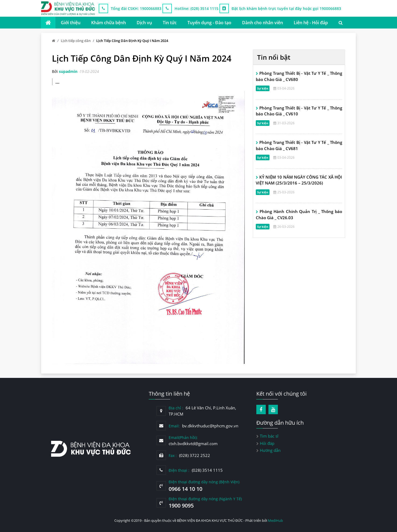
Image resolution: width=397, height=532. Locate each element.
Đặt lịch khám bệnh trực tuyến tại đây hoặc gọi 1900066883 (286, 8)
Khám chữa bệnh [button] (109, 23)
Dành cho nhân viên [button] (263, 23)
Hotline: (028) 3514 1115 (196, 8)
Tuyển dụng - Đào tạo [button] (209, 23)
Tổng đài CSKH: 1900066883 (136, 8)
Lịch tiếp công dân (76, 41)
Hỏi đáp (267, 443)
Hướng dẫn (270, 450)
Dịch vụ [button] (144, 23)
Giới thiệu (71, 23)
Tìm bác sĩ (269, 436)
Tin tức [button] (170, 23)
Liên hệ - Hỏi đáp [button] (311, 23)
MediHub (275, 520)
